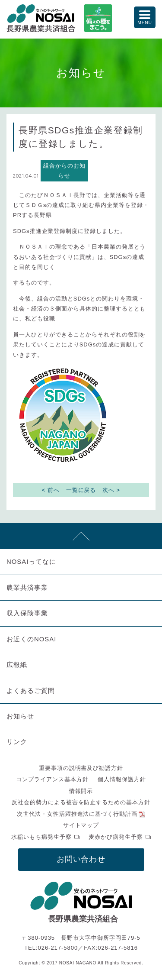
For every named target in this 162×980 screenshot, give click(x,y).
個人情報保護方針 (122, 779)
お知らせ (20, 716)
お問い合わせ (81, 859)
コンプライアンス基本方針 (52, 779)
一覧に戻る (81, 490)
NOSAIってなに (31, 561)
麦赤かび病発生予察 (116, 837)
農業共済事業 (27, 587)
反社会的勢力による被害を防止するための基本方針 (81, 802)
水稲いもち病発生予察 (41, 837)
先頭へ (81, 536)
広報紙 (17, 665)
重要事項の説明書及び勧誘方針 (81, 768)
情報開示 (81, 791)
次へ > (111, 490)
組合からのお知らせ (64, 171)
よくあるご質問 (31, 691)
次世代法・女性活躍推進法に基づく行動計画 (77, 814)
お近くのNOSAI (31, 639)
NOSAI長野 (41, 18)
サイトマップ (81, 825)
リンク (17, 742)
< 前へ (51, 490)
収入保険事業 (27, 613)
